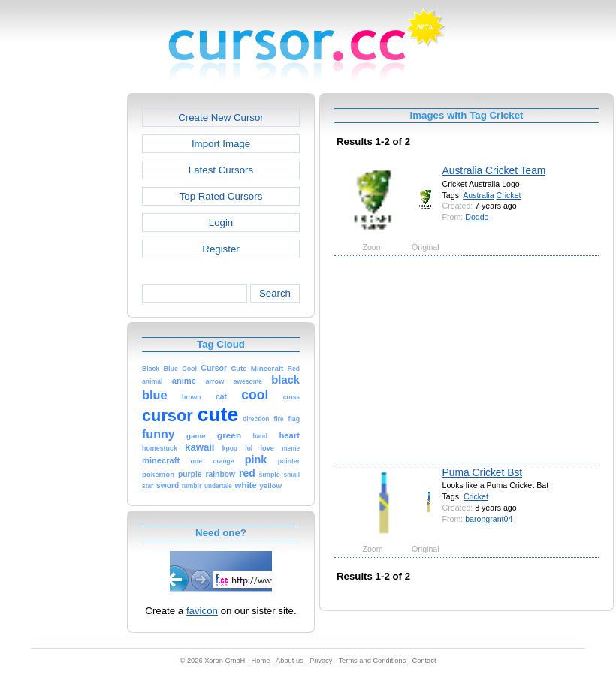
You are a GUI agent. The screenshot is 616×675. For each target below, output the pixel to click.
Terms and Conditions (372, 661)
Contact (424, 661)
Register (220, 249)
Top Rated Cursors (221, 196)
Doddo (477, 217)
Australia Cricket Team (494, 170)
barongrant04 (489, 519)
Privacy (321, 661)
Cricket (509, 195)
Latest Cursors (221, 170)
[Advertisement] (62, 318)
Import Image (221, 144)
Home (261, 661)
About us (290, 661)
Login (221, 223)
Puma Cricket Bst (483, 472)
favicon (202, 611)
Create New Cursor (221, 118)
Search (275, 293)
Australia (478, 195)
